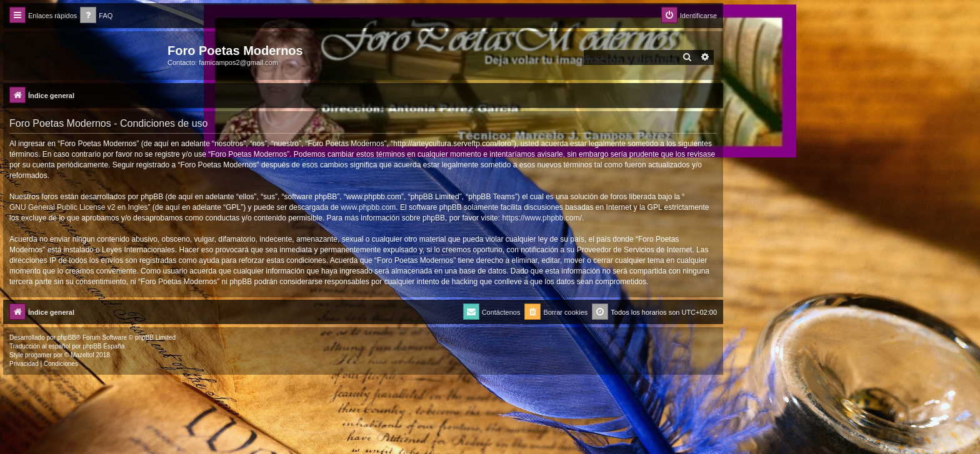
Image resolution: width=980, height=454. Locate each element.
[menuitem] (96, 16)
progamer (38, 355)
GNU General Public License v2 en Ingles (78, 207)
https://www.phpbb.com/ (542, 218)
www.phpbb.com (368, 207)
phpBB (67, 338)
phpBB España (103, 346)
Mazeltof (82, 355)
